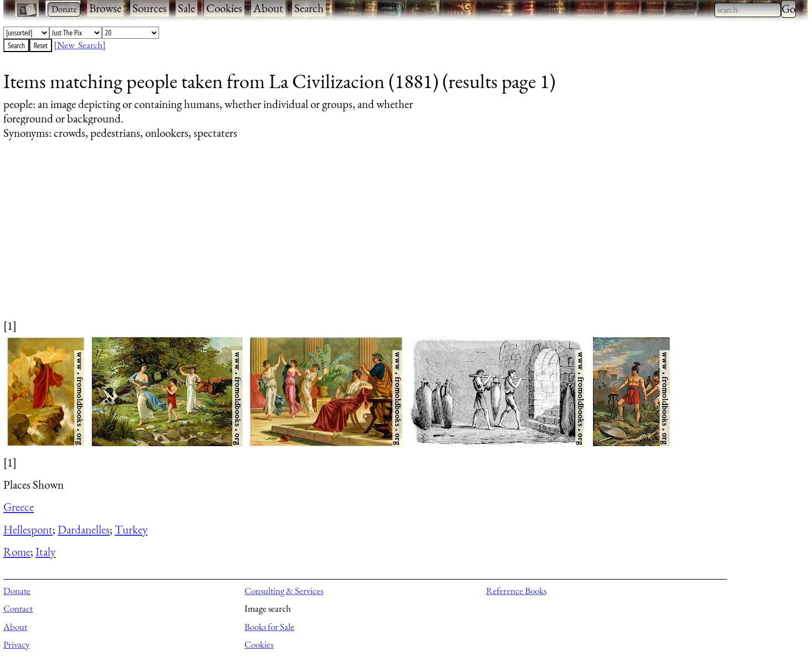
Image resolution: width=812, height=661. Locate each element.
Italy (45, 552)
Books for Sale (269, 627)
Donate (17, 591)
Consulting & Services (284, 591)
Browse (105, 8)
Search (309, 8)
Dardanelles (84, 529)
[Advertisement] (336, 240)
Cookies (224, 8)
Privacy (16, 644)
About (268, 8)
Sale (187, 8)
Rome (17, 552)
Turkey (131, 529)
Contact (18, 608)
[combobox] (748, 10)
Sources (150, 8)
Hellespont (28, 529)
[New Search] (80, 45)
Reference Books (516, 591)
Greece (19, 507)
